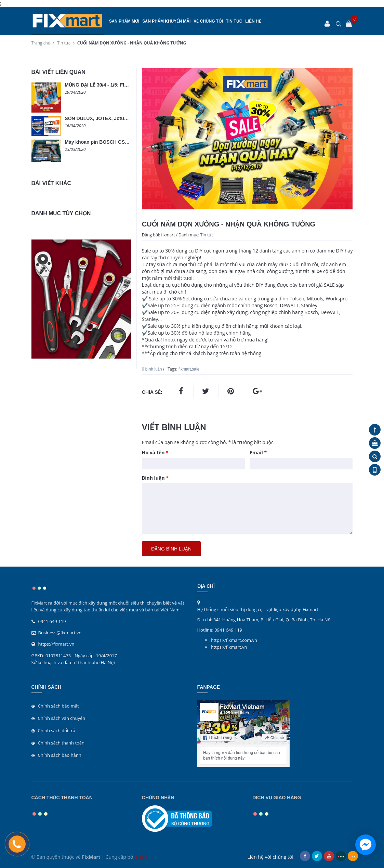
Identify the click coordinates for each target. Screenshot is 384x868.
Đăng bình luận (171, 549)
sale (196, 369)
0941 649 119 (52, 621)
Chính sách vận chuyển (62, 718)
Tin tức (234, 21)
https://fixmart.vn (56, 644)
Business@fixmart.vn (60, 633)
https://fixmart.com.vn (234, 640)
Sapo (142, 857)
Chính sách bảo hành (60, 755)
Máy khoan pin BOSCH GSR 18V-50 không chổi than (124, 142)
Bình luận (155, 478)
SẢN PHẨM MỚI (124, 21)
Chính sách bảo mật (58, 706)
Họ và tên (155, 452)
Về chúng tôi (208, 21)
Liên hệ (253, 21)
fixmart (185, 369)
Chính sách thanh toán (61, 743)
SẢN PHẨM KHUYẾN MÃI (166, 21)
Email (258, 452)
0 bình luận (152, 369)
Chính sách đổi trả (57, 730)
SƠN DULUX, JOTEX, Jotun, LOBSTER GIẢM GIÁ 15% (126, 118)
